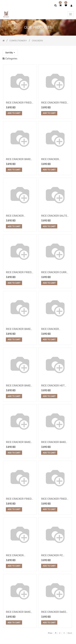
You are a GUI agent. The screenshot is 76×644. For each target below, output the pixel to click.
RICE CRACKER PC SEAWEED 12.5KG (52, 556)
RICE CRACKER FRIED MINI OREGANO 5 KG (54, 499)
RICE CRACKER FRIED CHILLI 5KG (54, 103)
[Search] (71, 51)
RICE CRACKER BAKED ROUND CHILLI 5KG (19, 386)
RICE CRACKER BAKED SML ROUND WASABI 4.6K (19, 612)
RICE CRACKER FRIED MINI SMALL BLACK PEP (19, 273)
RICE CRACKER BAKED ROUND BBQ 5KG (19, 329)
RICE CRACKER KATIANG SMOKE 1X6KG (55, 160)
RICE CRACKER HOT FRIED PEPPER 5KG (53, 386)
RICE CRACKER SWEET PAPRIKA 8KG (54, 612)
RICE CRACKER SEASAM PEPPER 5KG (19, 556)
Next (70, 633)
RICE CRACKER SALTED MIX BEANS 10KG (55, 216)
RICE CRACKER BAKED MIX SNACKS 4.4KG (19, 160)
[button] (10, 53)
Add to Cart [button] (14, 113)
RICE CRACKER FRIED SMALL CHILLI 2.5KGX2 (20, 103)
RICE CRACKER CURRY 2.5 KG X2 (55, 273)
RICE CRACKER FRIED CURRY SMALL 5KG (19, 499)
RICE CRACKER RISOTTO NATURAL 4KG (53, 329)
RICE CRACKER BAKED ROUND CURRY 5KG (54, 442)
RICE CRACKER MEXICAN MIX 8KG (17, 216)
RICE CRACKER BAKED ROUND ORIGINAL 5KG (19, 442)
